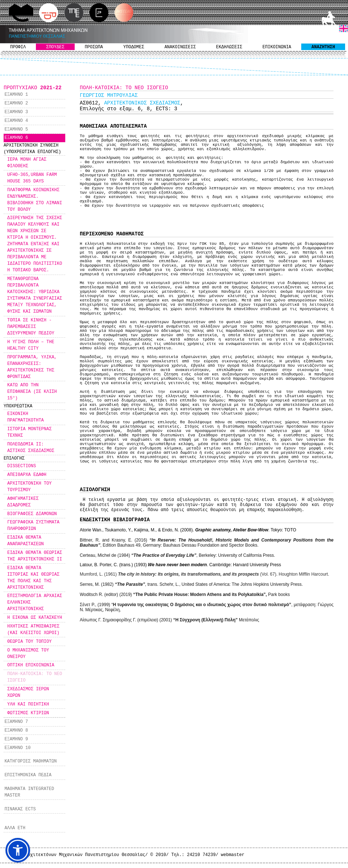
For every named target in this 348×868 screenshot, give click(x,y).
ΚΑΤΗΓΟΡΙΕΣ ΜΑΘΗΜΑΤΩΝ (30, 761)
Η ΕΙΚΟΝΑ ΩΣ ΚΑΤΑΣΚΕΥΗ (35, 618)
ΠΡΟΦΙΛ (18, 47)
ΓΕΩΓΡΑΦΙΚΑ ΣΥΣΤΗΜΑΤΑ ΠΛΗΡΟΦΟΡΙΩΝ (33, 526)
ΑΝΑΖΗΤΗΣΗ (323, 47)
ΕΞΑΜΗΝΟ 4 (16, 121)
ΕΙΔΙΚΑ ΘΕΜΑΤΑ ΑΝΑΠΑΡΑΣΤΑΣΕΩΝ (26, 541)
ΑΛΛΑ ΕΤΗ (15, 828)
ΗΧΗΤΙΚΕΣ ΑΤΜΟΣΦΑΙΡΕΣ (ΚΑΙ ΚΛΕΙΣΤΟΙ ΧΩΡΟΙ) (33, 630)
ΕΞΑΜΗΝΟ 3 (16, 112)
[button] (18, 850)
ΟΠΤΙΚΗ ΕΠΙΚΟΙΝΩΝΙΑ (31, 665)
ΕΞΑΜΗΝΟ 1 (16, 95)
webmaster (233, 855)
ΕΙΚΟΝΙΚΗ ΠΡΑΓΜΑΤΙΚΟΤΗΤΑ (26, 417)
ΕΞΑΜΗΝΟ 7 (16, 722)
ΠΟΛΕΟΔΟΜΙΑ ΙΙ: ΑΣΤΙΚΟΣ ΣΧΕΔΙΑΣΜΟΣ (31, 448)
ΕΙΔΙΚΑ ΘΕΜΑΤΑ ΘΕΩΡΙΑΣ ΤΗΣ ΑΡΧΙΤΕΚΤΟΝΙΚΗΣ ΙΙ (35, 556)
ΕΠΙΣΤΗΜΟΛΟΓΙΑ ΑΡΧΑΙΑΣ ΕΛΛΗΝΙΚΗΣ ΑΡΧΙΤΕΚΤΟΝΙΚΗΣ (35, 602)
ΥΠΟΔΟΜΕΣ (134, 47)
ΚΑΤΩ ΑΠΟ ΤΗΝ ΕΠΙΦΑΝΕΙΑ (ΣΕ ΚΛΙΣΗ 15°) (32, 392)
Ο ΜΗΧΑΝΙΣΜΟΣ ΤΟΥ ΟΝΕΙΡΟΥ (28, 654)
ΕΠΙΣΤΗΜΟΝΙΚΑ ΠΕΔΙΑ (28, 775)
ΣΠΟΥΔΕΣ (55, 47)
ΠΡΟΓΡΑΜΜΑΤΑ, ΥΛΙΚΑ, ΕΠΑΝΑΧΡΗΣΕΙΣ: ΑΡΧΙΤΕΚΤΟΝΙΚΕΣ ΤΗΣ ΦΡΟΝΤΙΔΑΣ (32, 367)
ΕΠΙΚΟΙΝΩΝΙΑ (277, 47)
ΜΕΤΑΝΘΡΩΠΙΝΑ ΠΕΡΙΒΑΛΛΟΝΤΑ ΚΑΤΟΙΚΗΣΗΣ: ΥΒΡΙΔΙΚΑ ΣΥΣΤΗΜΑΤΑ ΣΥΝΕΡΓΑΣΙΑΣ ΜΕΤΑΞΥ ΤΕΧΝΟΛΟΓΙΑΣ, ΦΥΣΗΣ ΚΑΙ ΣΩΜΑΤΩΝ (35, 295)
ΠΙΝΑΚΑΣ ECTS (20, 809)
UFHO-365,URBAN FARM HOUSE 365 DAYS (32, 178)
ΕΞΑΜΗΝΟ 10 (17, 748)
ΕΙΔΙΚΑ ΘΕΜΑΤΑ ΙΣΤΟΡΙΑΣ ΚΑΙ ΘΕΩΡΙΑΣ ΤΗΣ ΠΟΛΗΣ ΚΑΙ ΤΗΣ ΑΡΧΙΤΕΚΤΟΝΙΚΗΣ (33, 578)
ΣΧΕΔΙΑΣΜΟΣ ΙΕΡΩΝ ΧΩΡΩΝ (28, 692)
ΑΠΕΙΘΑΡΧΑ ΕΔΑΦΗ (27, 475)
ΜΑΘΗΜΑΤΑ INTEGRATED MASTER (29, 792)
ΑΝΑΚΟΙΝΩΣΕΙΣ (180, 47)
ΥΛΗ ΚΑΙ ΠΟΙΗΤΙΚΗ (28, 704)
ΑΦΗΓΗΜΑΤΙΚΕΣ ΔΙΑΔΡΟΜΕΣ (23, 502)
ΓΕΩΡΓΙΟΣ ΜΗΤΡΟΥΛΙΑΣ (109, 95)
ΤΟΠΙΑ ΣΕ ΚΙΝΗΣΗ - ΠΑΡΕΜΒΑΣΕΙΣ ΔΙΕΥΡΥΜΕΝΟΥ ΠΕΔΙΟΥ (31, 327)
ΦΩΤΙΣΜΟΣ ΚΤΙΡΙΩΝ (28, 713)
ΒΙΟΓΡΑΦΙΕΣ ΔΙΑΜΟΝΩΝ (32, 514)
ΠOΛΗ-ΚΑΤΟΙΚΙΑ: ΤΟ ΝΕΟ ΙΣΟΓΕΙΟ (35, 677)
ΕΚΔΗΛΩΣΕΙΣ (229, 47)
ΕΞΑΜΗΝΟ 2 (16, 103)
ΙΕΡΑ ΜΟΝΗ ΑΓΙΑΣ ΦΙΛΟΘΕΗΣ (27, 163)
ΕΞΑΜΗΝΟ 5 (16, 129)
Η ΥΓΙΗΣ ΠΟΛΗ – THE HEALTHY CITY (31, 345)
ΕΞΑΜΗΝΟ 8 (16, 731)
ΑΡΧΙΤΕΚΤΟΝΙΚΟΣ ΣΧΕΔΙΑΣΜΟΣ (142, 103)
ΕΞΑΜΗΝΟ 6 (16, 138)
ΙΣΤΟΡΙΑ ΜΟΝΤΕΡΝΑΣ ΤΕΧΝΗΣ (29, 432)
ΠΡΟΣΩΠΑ (94, 47)
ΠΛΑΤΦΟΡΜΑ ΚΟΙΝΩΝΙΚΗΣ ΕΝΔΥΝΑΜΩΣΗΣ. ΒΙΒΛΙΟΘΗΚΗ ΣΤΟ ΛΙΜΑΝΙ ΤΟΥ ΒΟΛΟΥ (35, 200)
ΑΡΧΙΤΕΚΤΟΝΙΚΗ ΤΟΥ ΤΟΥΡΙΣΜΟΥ (29, 487)
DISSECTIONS (22, 466)
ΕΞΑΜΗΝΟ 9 (16, 739)
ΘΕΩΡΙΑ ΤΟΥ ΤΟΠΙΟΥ (29, 642)
